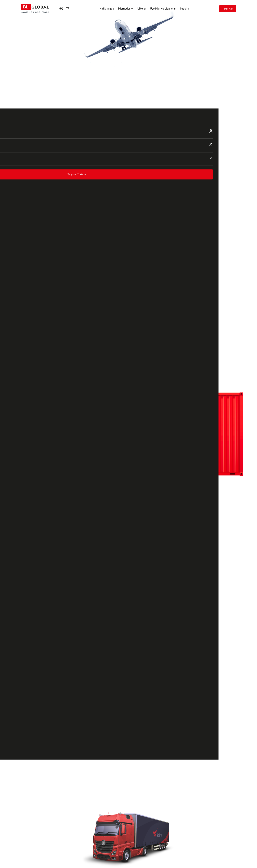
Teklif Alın (228, 9)
